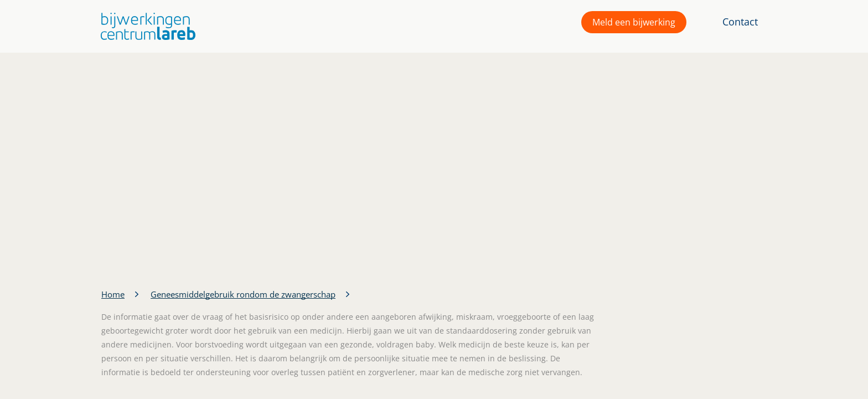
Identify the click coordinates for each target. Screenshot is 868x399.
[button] (145, 26)
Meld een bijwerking (634, 22)
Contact (740, 22)
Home (113, 294)
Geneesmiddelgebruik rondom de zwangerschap (243, 294)
